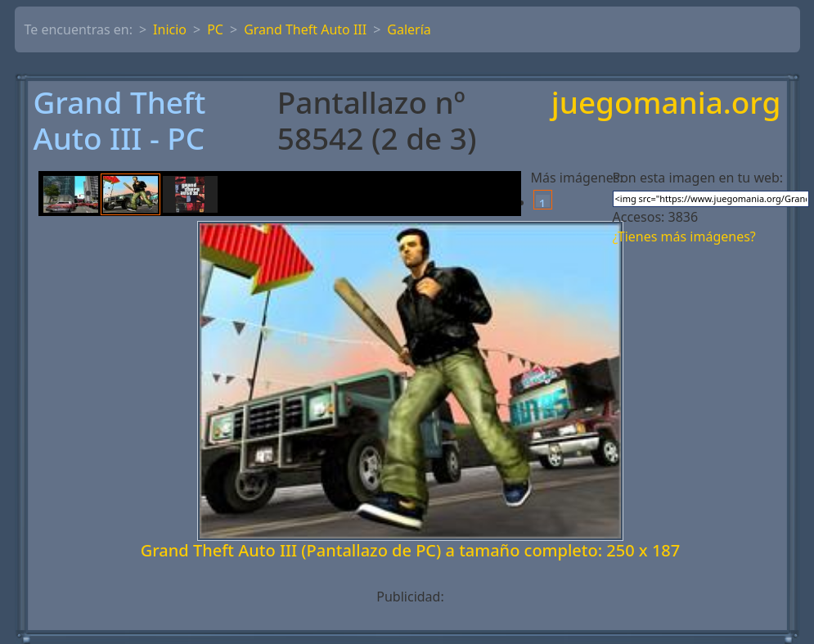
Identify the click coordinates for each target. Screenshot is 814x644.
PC (215, 29)
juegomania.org (666, 104)
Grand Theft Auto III (305, 29)
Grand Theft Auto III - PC (120, 121)
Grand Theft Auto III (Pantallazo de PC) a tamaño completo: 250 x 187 (411, 550)
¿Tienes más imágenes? (684, 236)
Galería (409, 29)
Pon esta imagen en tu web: (698, 178)
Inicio (170, 29)
